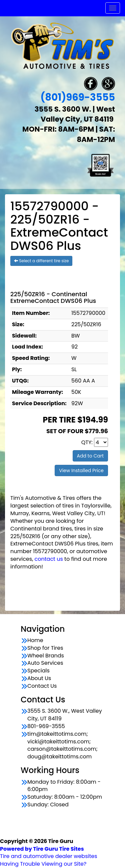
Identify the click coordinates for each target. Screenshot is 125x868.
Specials (38, 671)
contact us (49, 559)
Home (35, 640)
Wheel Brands (46, 656)
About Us (39, 678)
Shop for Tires (45, 648)
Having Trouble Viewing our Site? (43, 864)
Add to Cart (90, 456)
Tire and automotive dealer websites (49, 853)
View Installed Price (81, 470)
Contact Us (42, 686)
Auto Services (45, 663)
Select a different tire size (41, 261)
